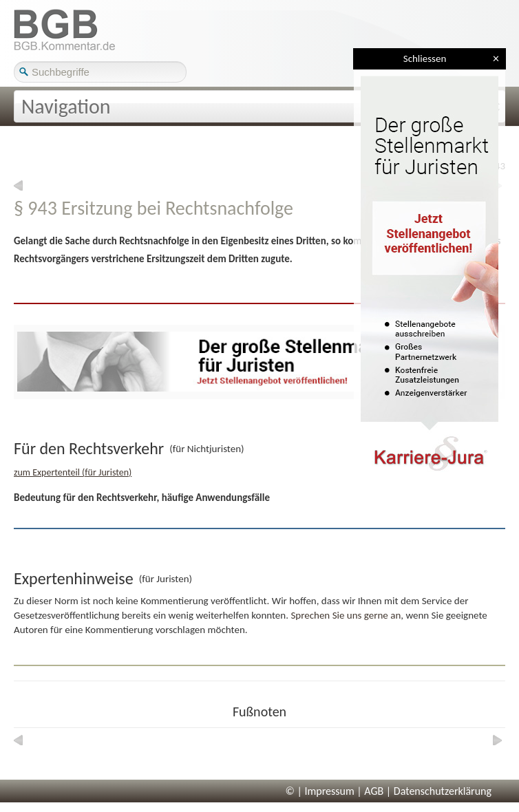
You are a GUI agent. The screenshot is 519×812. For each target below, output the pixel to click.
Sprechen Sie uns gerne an (346, 615)
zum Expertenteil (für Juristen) (73, 472)
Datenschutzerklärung (443, 791)
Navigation (66, 106)
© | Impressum (320, 791)
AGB (374, 791)
